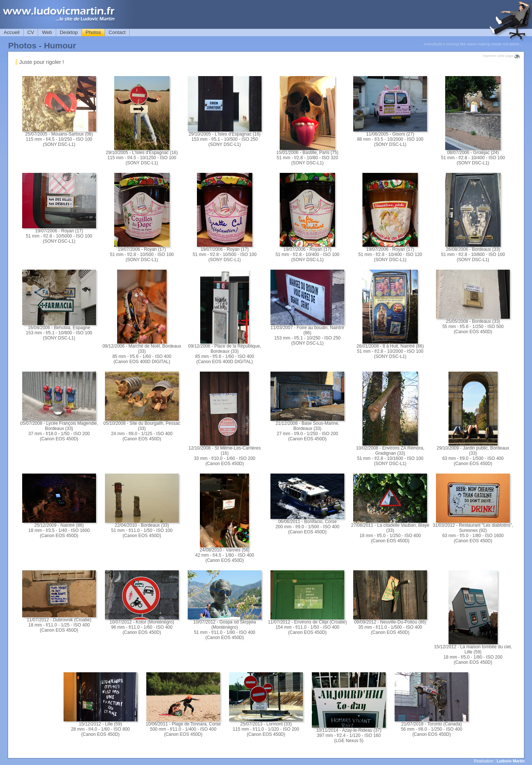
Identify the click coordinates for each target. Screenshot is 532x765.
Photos (93, 32)
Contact (117, 32)
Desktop (69, 32)
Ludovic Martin (511, 761)
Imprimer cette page (501, 56)
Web (47, 32)
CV (31, 32)
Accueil (12, 32)
